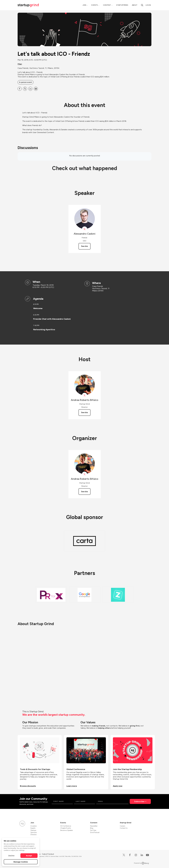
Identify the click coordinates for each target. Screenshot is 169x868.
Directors (34, 835)
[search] (142, 5)
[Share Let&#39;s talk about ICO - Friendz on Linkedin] (30, 89)
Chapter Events (66, 828)
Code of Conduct (48, 854)
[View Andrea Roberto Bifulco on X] (85, 395)
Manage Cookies (21, 862)
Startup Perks (122, 5)
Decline (11, 856)
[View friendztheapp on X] (85, 229)
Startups (33, 830)
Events (95, 5)
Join (84, 5)
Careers (122, 826)
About (135, 5)
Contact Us (124, 828)
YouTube (93, 830)
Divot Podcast (95, 832)
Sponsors (34, 832)
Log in (148, 5)
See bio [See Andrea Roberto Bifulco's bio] (84, 412)
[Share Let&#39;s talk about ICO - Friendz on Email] (36, 89)
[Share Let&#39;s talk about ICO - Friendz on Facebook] (20, 89)
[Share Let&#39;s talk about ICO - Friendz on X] (25, 89)
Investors (34, 826)
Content (107, 5)
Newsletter (94, 826)
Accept (29, 856)
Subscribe (139, 801)
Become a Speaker (67, 830)
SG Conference (66, 826)
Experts (33, 828)
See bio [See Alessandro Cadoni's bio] (84, 246)
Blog (92, 828)
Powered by (141, 863)
